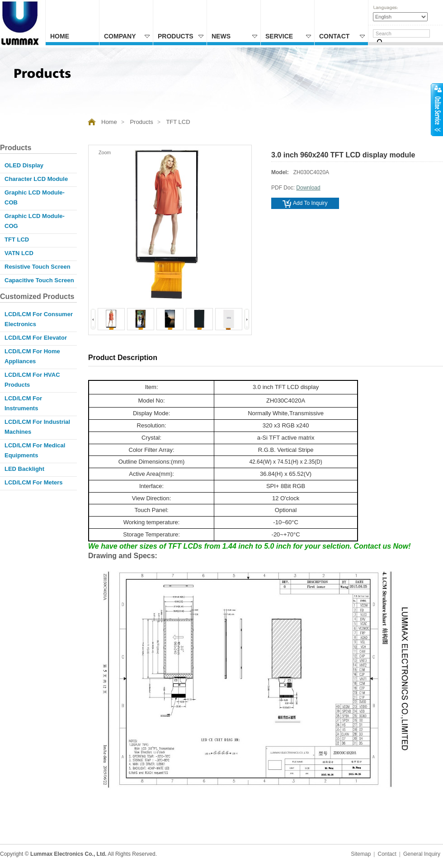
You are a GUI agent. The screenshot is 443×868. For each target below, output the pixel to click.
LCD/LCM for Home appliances (32, 356)
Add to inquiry (305, 203)
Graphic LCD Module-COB (35, 197)
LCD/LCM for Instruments (23, 403)
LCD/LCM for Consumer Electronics (39, 319)
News (234, 36)
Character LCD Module (36, 179)
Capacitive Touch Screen (39, 280)
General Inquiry (422, 854)
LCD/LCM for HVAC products (32, 380)
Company (127, 36)
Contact (342, 36)
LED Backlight (24, 469)
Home (60, 36)
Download (308, 188)
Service (288, 36)
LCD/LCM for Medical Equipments (35, 450)
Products (181, 36)
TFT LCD (178, 122)
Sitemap (361, 854)
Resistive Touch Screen (38, 267)
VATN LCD (19, 253)
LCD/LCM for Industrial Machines (37, 427)
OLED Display (24, 165)
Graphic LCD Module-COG (35, 221)
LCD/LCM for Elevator (36, 338)
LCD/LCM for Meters (34, 482)
